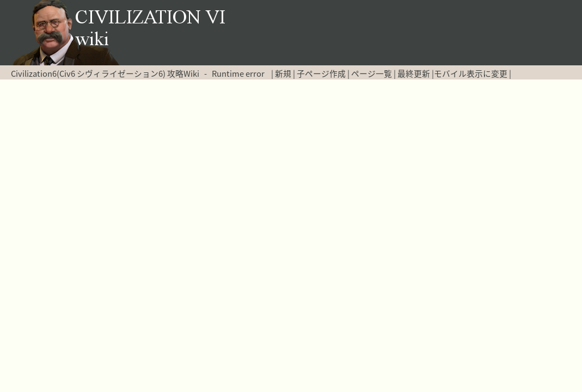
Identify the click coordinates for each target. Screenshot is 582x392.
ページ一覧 (372, 73)
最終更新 (414, 73)
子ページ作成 (321, 73)
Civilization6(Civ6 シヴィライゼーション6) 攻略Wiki (105, 73)
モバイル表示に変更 (471, 73)
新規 (283, 73)
